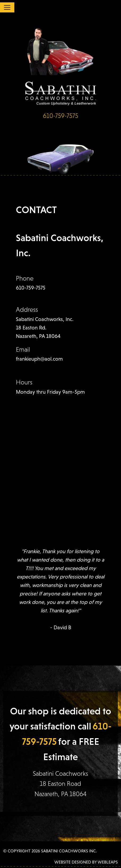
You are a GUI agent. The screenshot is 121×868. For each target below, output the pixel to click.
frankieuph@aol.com (39, 359)
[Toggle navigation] (7, 7)
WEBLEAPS (108, 862)
